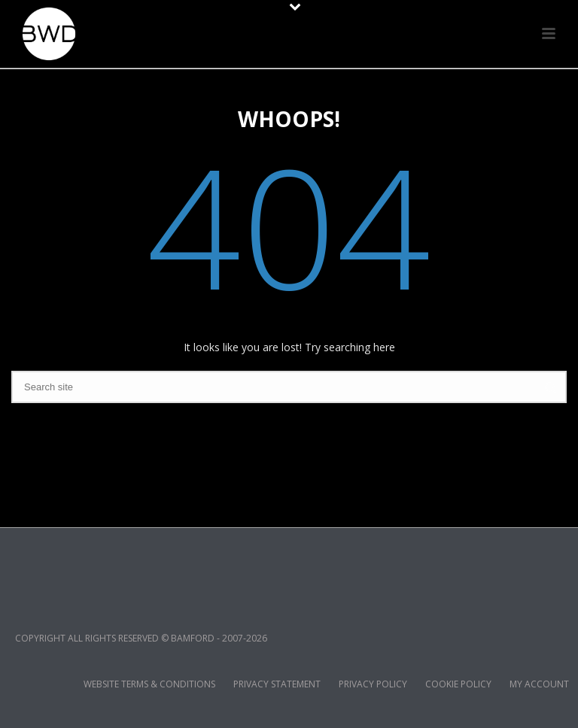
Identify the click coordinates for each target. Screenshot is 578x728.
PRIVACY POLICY (373, 684)
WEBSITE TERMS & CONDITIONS (149, 684)
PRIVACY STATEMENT (277, 684)
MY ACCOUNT (539, 684)
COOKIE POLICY (458, 684)
